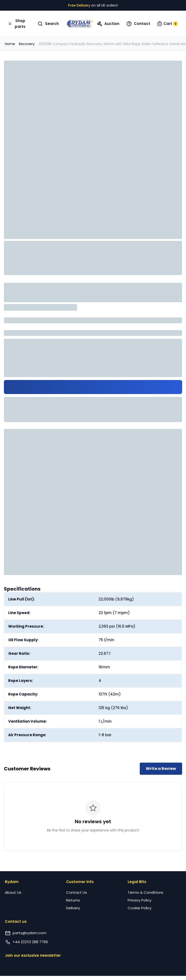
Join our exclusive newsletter (33, 955)
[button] (167, 24)
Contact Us (77, 892)
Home (10, 44)
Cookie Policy (139, 908)
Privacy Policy (139, 900)
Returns (73, 900)
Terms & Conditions (145, 892)
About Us (13, 892)
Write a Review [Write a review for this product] (161, 769)
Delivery (73, 908)
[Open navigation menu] (17, 24)
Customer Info (80, 882)
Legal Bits (137, 882)
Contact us (16, 921)
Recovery (27, 44)
